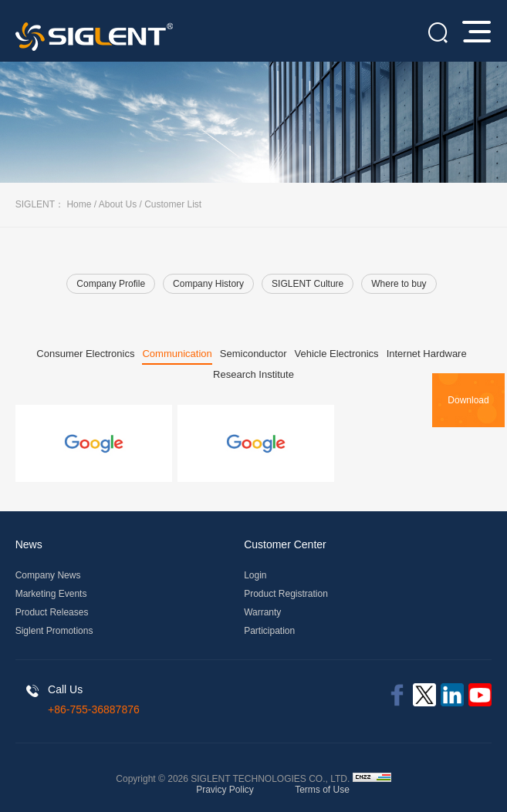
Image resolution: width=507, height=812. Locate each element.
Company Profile (111, 284)
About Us (118, 204)
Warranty (262, 612)
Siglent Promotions (54, 631)
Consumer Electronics (85, 354)
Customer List (173, 204)
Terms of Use (322, 790)
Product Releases (52, 612)
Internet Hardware (427, 354)
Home (79, 204)
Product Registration (286, 594)
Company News (48, 575)
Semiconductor (253, 354)
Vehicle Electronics (337, 354)
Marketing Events (51, 594)
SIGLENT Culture (308, 284)
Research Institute (253, 374)
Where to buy (399, 284)
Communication (177, 354)
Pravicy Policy (225, 790)
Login (255, 575)
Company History (208, 284)
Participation (269, 631)
